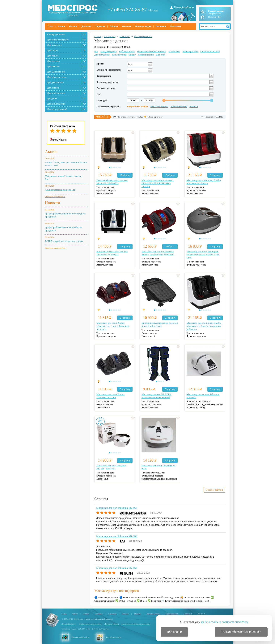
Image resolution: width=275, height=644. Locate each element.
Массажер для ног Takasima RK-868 (117, 508)
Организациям (172, 614)
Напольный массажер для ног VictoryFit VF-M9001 (112, 253)
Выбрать (125, 175)
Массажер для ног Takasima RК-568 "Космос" (111, 467)
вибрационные (127, 51)
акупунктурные (109, 51)
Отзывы (127, 26)
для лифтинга (119, 55)
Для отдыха (53, 56)
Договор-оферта (112, 624)
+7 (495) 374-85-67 (127, 10)
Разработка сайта (114, 637)
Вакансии (161, 26)
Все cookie (174, 632)
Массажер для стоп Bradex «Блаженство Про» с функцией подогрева (113, 326)
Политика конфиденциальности (136, 624)
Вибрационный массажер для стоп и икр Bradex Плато (160, 324)
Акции (61, 26)
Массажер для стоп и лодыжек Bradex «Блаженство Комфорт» (158, 253)
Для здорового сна (56, 72)
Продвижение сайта (80, 637)
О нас (51, 26)
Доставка (86, 26)
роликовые (174, 51)
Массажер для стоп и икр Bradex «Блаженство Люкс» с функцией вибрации (204, 326)
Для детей (52, 98)
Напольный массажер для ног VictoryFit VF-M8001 (112, 182)
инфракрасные (190, 51)
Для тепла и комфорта (58, 40)
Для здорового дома (57, 77)
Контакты (175, 26)
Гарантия (100, 26)
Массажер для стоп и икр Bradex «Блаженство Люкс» (204, 182)
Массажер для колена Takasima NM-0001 (203, 396)
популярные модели (138, 106)
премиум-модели (179, 106)
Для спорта (53, 50)
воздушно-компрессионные (152, 51)
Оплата (73, 26)
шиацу (132, 55)
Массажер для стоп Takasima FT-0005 (159, 467)
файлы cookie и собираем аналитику (225, 622)
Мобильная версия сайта (90, 624)
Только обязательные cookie (241, 632)
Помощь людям (143, 26)
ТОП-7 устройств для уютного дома (64, 241)
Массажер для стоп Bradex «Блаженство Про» (110, 396)
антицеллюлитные (210, 51)
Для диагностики (55, 82)
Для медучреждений (57, 109)
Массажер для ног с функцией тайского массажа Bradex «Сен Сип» (203, 255)
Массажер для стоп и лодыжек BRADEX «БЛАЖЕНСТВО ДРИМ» (158, 183)
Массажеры (125, 36)
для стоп (161, 55)
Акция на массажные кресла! (60, 190)
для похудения (102, 55)
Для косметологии (56, 104)
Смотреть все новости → (56, 248)
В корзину (215, 175)
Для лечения (53, 88)
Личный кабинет (184, 7)
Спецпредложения (56, 34)
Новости (53, 203)
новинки (194, 106)
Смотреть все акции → (55, 196)
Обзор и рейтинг (214, 490)
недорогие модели (159, 106)
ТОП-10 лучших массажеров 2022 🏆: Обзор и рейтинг (138, 117)
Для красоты (53, 66)
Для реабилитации (56, 93)
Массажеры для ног (143, 36)
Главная (98, 36)
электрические (146, 55)
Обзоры (114, 26)
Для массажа (53, 61)
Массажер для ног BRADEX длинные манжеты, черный (157, 396)
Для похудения (54, 45)
